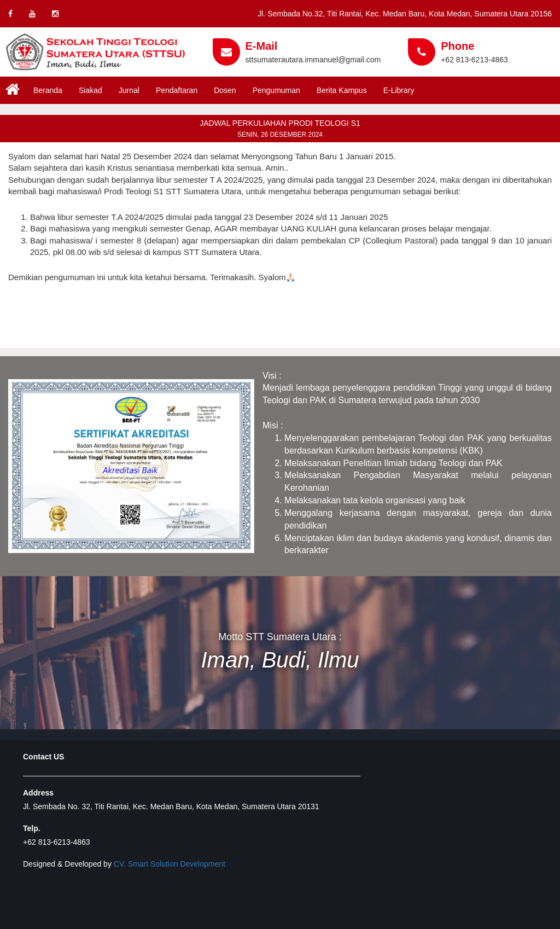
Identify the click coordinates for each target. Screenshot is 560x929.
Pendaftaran (177, 90)
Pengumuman (276, 90)
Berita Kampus (342, 90)
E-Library (399, 90)
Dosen (225, 90)
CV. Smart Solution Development (170, 864)
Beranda (48, 90)
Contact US (43, 757)
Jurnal (129, 90)
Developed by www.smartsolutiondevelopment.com (110, 735)
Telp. (32, 828)
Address (38, 793)
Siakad (91, 90)
